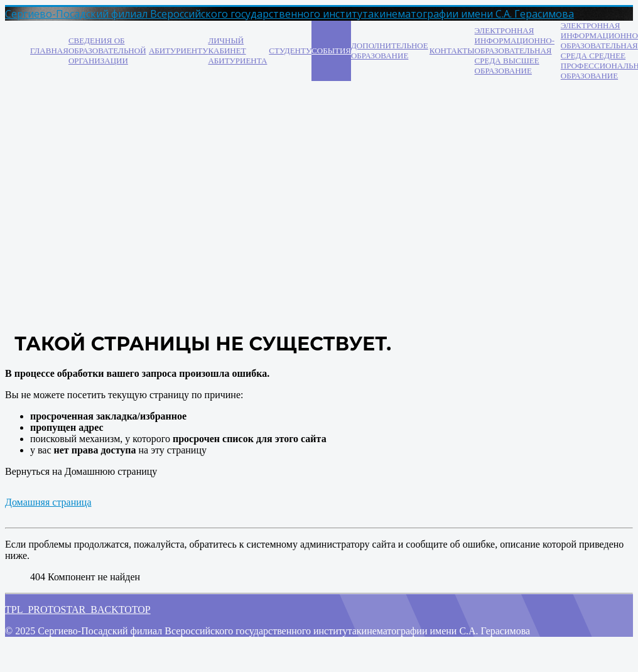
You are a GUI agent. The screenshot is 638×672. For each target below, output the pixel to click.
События (331, 51)
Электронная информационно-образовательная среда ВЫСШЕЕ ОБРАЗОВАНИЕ (515, 51)
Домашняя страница (48, 502)
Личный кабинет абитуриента (237, 51)
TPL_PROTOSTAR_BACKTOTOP (78, 610)
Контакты (452, 51)
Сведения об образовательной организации (107, 51)
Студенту (290, 51)
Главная (49, 51)
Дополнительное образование (390, 51)
